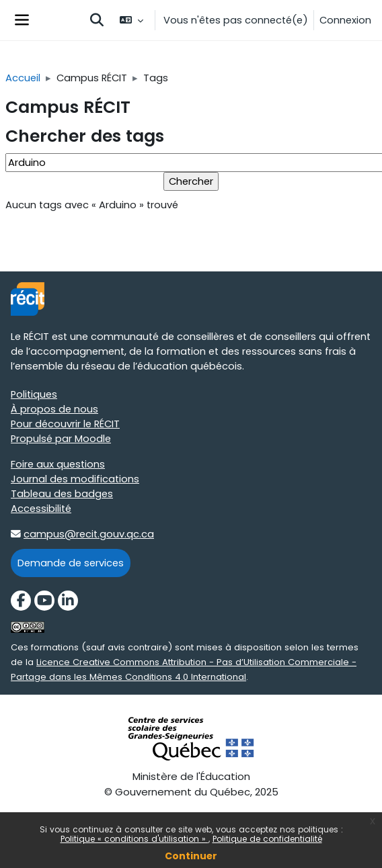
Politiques (34, 394)
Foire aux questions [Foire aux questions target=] (58, 464)
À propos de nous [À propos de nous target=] (54, 409)
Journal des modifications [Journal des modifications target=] (75, 479)
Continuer (191, 856)
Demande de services (71, 563)
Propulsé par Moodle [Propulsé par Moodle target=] (61, 439)
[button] (97, 20)
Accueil (23, 78)
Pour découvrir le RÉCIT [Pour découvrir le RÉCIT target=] (65, 424)
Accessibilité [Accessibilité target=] (41, 509)
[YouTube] (44, 601)
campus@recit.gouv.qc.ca (89, 534)
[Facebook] (21, 601)
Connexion (345, 20)
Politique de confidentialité (267, 839)
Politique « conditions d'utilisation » (135, 839)
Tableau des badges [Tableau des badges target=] (62, 494)
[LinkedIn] (68, 601)
